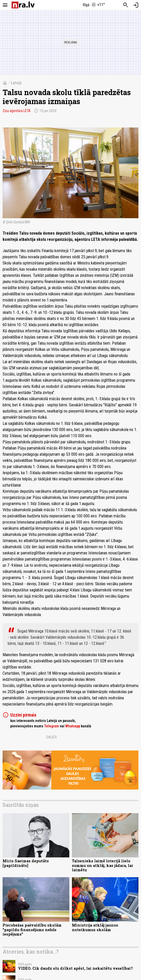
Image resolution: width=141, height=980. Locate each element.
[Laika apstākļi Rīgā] (94, 5)
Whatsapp (73, 726)
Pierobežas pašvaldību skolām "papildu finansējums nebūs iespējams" (32, 930)
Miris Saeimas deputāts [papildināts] (26, 863)
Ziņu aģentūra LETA (17, 111)
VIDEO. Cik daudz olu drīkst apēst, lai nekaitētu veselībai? (75, 968)
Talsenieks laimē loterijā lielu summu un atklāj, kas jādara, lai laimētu (102, 865)
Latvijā (16, 83)
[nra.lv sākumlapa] (23, 5)
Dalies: (52, 737)
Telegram (52, 726)
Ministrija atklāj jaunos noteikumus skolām (95, 927)
